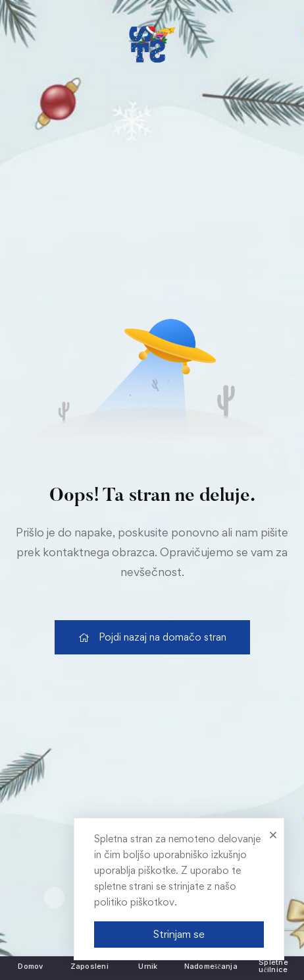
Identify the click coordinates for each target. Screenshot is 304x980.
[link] (152, 44)
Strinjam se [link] (179, 934)
